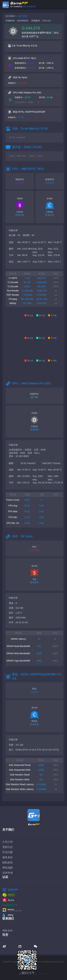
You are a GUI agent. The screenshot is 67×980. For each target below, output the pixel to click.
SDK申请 (8, 873)
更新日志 (8, 847)
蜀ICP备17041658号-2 (38, 974)
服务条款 (8, 857)
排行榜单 (10, 16)
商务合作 (8, 931)
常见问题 (8, 852)
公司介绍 (8, 842)
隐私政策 (8, 862)
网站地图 (8, 868)
